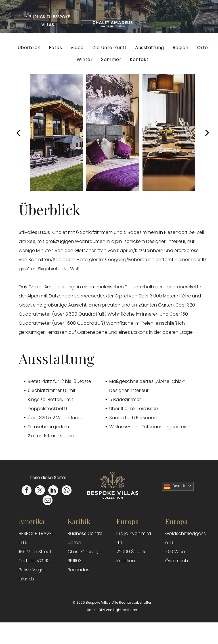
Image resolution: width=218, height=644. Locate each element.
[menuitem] (29, 48)
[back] (18, 133)
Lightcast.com (126, 610)
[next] (207, 133)
